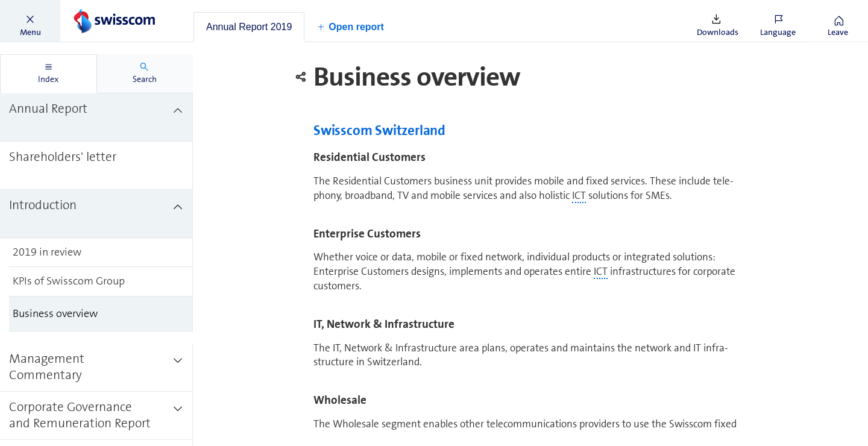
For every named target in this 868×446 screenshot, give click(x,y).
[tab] (249, 27)
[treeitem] (96, 118)
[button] (30, 21)
